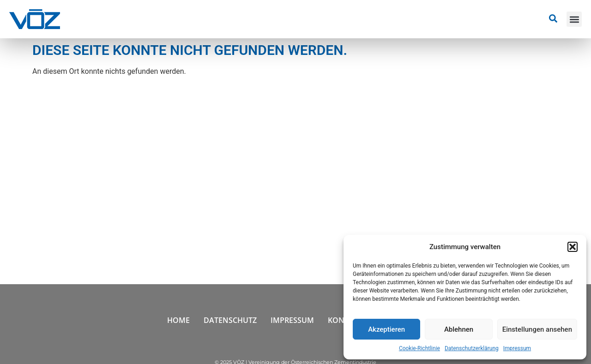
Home (178, 320)
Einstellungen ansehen (537, 329)
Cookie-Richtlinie (419, 348)
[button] (573, 247)
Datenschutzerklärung (472, 348)
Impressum (517, 348)
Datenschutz (230, 320)
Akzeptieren (386, 329)
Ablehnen (459, 329)
